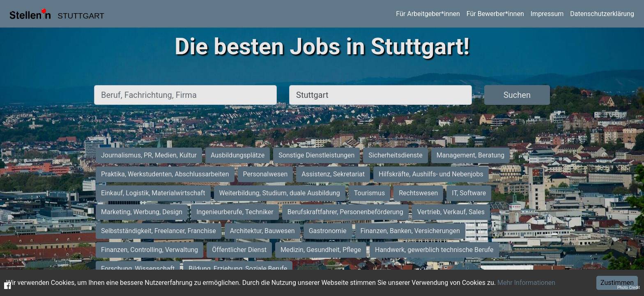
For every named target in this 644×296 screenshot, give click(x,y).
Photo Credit (629, 288)
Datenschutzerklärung (602, 14)
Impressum (547, 14)
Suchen (517, 95)
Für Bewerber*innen (495, 14)
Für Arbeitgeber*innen (428, 14)
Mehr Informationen (526, 283)
